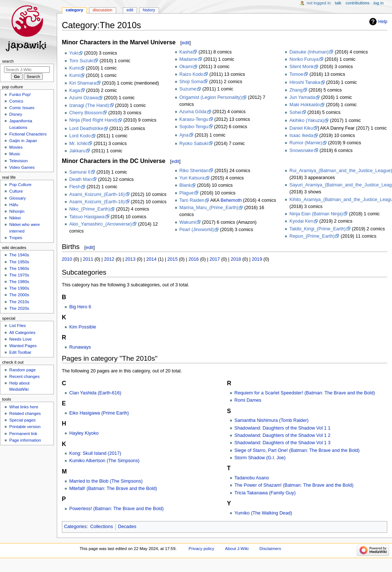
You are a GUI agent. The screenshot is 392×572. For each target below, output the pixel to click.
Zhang (296, 90)
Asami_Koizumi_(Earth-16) (97, 194)
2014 (151, 259)
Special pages (22, 420)
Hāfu (14, 205)
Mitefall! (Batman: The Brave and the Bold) (113, 489)
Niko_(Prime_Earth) (90, 209)
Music (15, 154)
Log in (379, 3)
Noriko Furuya (304, 59)
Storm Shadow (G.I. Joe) (260, 458)
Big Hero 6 (80, 307)
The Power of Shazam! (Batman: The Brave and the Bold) (294, 485)
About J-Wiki (237, 549)
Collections (101, 527)
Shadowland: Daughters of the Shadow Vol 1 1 (282, 428)
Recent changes (24, 376)
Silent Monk (302, 67)
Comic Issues (22, 108)
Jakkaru (77, 151)
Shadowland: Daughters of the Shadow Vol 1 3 (282, 443)
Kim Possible (83, 327)
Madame (188, 59)
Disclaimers (270, 549)
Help (383, 22)
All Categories (22, 333)
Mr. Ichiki (78, 144)
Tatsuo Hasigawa (87, 217)
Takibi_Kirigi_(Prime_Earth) (318, 229)
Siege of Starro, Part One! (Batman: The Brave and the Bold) (297, 450)
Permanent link (23, 434)
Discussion (102, 10)
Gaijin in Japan (23, 141)
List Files (17, 326)
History (149, 10)
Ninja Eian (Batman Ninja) (316, 214)
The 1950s (19, 262)
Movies (16, 147)
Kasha (186, 52)
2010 (67, 259)
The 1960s (19, 268)
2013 (130, 259)
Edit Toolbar (20, 352)
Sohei (295, 112)
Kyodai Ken (301, 221)
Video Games (22, 167)
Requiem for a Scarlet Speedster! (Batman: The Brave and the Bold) (305, 393)
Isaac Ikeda (301, 135)
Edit (130, 10)
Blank (185, 185)
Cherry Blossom (86, 113)
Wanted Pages (23, 346)
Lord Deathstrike (86, 129)
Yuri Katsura (192, 178)
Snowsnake (302, 151)
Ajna (184, 135)
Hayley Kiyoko (84, 433)
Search (8, 61)
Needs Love (20, 339)
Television (18, 161)
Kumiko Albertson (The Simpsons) (104, 461)
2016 (193, 259)
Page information (25, 440)
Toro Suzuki (81, 61)
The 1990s (19, 288)
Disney (16, 114)
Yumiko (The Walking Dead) (263, 513)
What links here (24, 407)
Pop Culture (20, 185)
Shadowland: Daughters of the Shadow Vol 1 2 (282, 435)
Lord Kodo (80, 136)
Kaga (75, 90)
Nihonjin (17, 211)
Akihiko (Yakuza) (307, 120)
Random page (22, 370)
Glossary (17, 198)
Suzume (188, 89)
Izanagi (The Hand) (89, 105)
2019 (257, 259)
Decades (127, 527)
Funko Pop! (20, 94)
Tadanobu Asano (252, 478)
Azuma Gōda (193, 112)
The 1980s (19, 282)
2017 (215, 259)
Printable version (25, 427)
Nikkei (15, 218)
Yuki (74, 53)
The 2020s (19, 308)
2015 (173, 259)
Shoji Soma (191, 82)
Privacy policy (201, 549)
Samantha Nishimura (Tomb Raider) (271, 420)
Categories (75, 527)
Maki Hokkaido (305, 105)
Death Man (81, 179)
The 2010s (19, 302)
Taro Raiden (192, 200)
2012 (109, 259)
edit (186, 43)
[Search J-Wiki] (27, 70)
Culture (16, 191)
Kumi (75, 68)
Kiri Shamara (83, 83)
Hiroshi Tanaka (305, 82)
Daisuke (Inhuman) (309, 52)
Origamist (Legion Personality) (211, 97)
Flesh (75, 187)
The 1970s (19, 275)
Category (74, 10)
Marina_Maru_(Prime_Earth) (209, 208)
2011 (88, 259)
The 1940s (19, 255)
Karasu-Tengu (194, 119)
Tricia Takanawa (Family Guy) (265, 493)
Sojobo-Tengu (194, 127)
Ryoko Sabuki (194, 144)
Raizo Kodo (192, 74)
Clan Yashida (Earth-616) (95, 393)
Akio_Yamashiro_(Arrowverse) (101, 224)
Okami (186, 67)
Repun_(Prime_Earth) (312, 236)
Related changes (25, 413)
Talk (338, 3)
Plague (187, 193)
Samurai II (80, 172)
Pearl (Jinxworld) (197, 230)
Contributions (357, 3)
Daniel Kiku (301, 128)
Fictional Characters (28, 134)
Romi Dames (248, 400)
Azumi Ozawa (84, 98)
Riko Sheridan (194, 171)
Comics (16, 101)
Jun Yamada (302, 97)
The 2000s (19, 295)
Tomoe (296, 74)
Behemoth (231, 200)
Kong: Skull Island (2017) (95, 453)
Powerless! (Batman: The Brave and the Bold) (117, 509)
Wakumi (188, 222)
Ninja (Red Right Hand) (93, 120)
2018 (236, 259)
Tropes (16, 238)
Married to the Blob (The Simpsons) (106, 481)
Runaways (80, 347)
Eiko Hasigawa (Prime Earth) (99, 413)
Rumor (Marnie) (306, 143)
